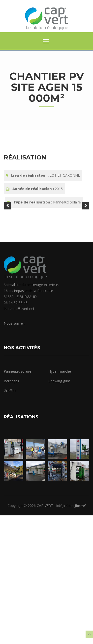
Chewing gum (59, 510)
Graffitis (10, 520)
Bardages (11, 510)
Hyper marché (60, 500)
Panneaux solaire (17, 500)
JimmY (80, 634)
